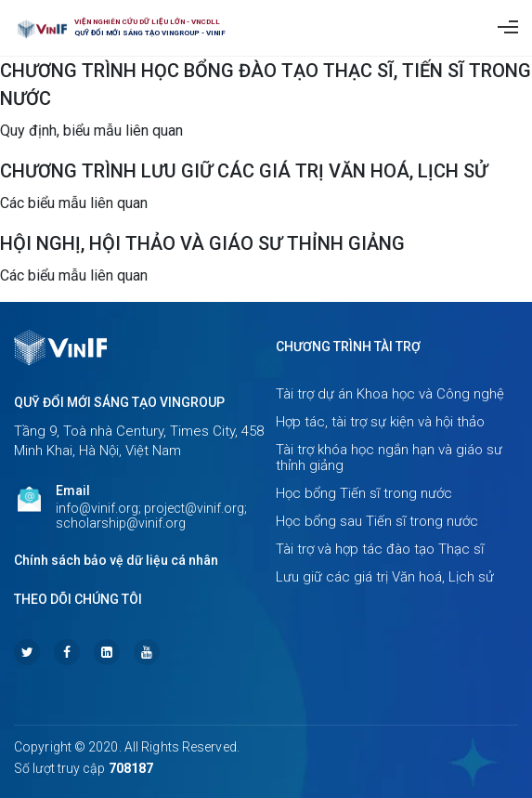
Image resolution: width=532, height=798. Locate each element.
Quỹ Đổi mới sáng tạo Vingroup (119, 402)
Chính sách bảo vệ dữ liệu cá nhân (116, 560)
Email (73, 491)
